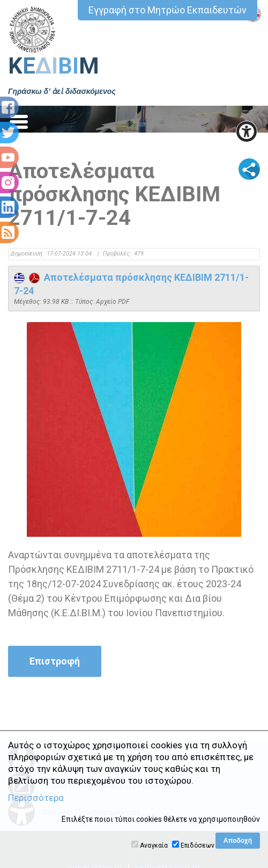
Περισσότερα (36, 798)
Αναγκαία (154, 845)
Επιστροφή (55, 661)
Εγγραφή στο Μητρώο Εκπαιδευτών (167, 10)
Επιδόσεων (198, 845)
